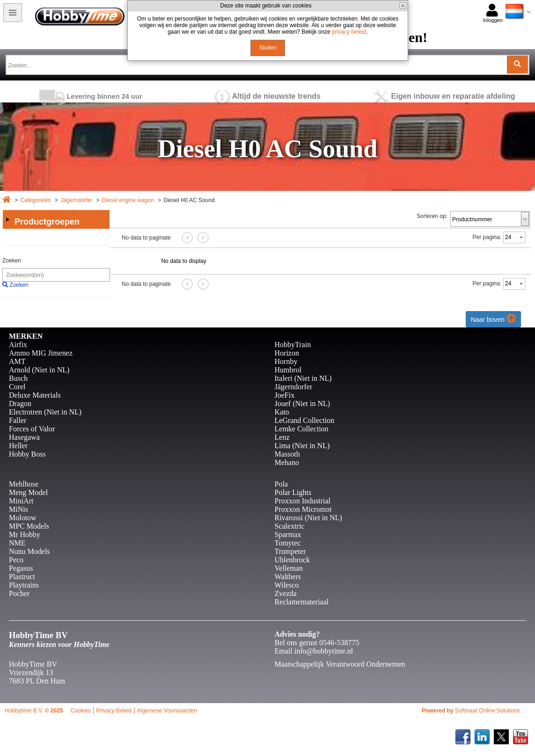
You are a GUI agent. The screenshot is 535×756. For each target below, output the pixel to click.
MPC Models (29, 526)
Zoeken (12, 261)
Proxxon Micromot (303, 509)
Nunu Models (29, 551)
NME (17, 543)
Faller (18, 420)
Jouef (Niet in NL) (303, 403)
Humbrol (288, 370)
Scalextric (290, 526)
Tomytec (288, 543)
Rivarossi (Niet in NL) (308, 518)
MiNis (18, 509)
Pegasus (21, 568)
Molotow (23, 518)
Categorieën (35, 200)
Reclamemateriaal (302, 602)
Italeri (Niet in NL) (303, 378)
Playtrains (24, 585)
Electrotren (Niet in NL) (45, 412)
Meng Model (28, 492)
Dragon (20, 403)
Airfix (18, 345)
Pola (281, 484)
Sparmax (288, 534)
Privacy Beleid (114, 711)
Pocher (19, 593)
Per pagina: (487, 237)
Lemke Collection (302, 429)
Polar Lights (293, 492)
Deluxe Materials (35, 395)
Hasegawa (24, 437)
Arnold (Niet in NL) (39, 370)
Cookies (80, 711)
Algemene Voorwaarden (167, 711)
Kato (282, 412)
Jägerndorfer (76, 200)
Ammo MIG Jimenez (41, 353)
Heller (18, 446)
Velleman (289, 568)
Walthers (288, 577)
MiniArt (21, 501)
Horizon (287, 353)
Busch (18, 378)
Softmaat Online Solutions (487, 711)
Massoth (287, 454)
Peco (16, 560)
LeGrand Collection (305, 420)
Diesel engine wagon (128, 200)
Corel (17, 387)
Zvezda (286, 593)
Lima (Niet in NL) (302, 446)
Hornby (286, 361)
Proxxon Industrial (303, 501)
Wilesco (287, 585)
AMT (17, 361)
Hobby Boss (27, 454)
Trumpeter (290, 551)
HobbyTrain (293, 345)
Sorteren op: (432, 216)
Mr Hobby (25, 534)
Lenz (282, 437)
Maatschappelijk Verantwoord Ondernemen (340, 664)
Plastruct (22, 577)
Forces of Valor (32, 429)
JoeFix (285, 395)
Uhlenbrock (293, 560)
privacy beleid (349, 32)
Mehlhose (24, 484)
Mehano (287, 462)
